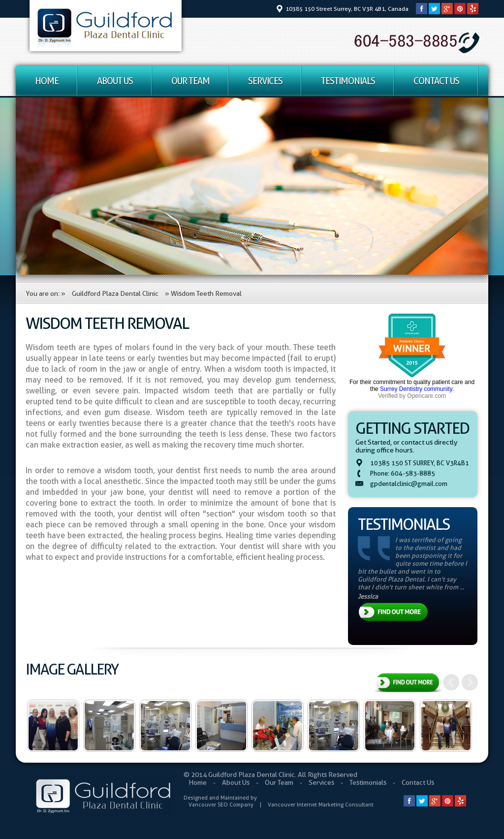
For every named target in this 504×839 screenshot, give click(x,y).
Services (265, 81)
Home (47, 81)
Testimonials (348, 81)
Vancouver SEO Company (221, 805)
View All (408, 684)
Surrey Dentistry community (416, 389)
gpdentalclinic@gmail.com (409, 484)
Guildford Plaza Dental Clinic (115, 293)
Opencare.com (426, 396)
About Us (115, 81)
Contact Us (436, 81)
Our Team (190, 81)
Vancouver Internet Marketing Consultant (321, 805)
